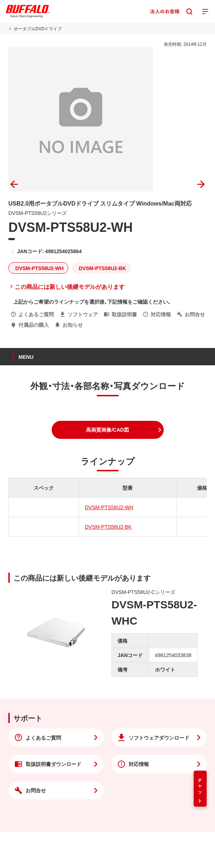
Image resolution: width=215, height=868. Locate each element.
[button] (108, 430)
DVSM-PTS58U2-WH (109, 507)
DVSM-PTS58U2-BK (108, 526)
